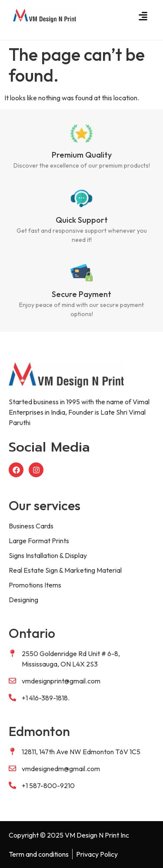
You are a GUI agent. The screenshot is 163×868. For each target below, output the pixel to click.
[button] (143, 16)
